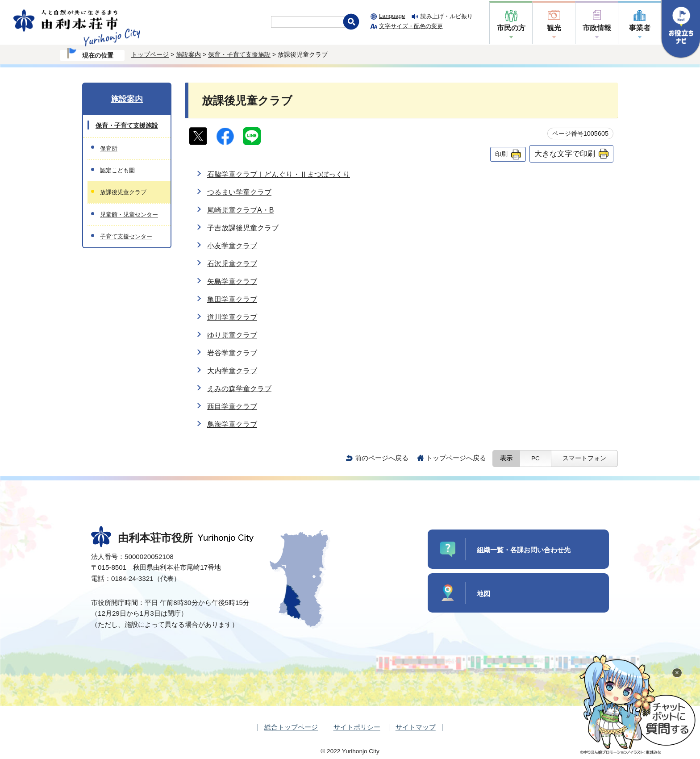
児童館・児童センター (129, 215)
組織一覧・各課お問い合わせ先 (524, 550)
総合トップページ (291, 727)
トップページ (150, 54)
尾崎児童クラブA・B (240, 210)
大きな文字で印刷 (565, 154)
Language (392, 16)
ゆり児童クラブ (232, 335)
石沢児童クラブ (232, 264)
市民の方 (511, 28)
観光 (554, 28)
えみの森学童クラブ (239, 389)
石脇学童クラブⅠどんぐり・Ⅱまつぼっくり (279, 174)
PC (535, 458)
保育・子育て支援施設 (239, 54)
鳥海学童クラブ (232, 424)
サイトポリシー (357, 727)
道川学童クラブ (232, 317)
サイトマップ (416, 727)
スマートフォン (584, 458)
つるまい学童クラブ (239, 192)
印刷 (501, 154)
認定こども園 (117, 170)
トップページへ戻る (456, 458)
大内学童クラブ (232, 371)
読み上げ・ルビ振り (447, 16)
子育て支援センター (126, 236)
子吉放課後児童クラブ (243, 228)
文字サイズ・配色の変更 (411, 26)
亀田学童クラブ (232, 299)
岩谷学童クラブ (232, 353)
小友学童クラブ (232, 246)
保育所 (109, 148)
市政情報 (597, 28)
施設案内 (188, 54)
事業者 (640, 28)
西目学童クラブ (232, 407)
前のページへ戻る (382, 458)
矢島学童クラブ (232, 281)
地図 (483, 594)
